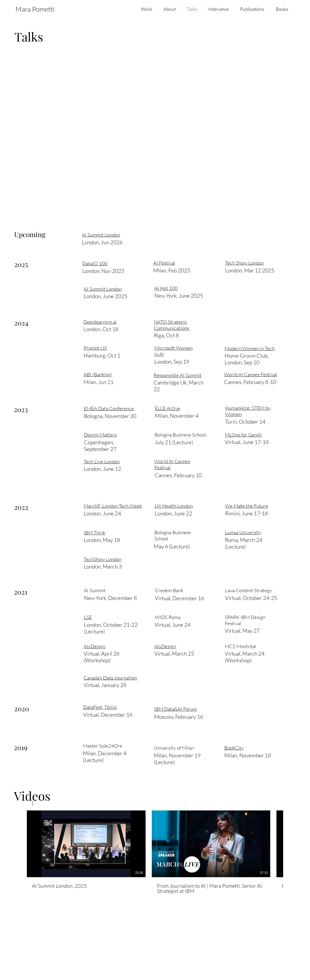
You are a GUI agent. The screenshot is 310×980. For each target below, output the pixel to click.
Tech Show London (244, 234)
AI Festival (164, 234)
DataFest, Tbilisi (100, 707)
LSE (88, 617)
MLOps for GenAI (243, 435)
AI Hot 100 (166, 288)
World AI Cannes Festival (251, 374)
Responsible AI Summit (178, 375)
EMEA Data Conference (109, 408)
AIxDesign (94, 646)
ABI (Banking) (98, 374)
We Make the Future (247, 506)
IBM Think (94, 533)
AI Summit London (101, 235)
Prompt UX (95, 348)
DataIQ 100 (95, 263)
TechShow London (102, 559)
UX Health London (174, 506)
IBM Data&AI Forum (176, 709)
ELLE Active (168, 408)
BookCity (234, 748)
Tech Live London (102, 462)
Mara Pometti (35, 9)
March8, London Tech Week (113, 506)
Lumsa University (243, 532)
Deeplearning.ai (100, 322)
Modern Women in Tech (250, 348)
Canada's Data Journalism (110, 678)
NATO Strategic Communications (172, 325)
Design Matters (100, 435)
